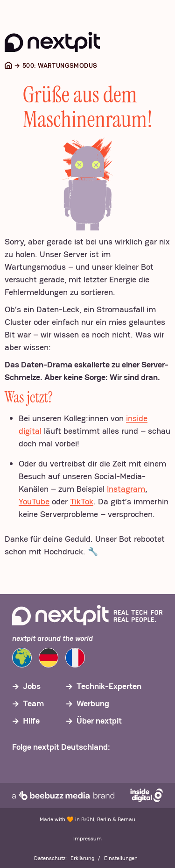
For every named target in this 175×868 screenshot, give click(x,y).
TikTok (82, 501)
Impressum (87, 839)
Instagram (126, 489)
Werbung (93, 703)
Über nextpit (99, 721)
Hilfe (31, 721)
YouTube (34, 501)
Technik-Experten (109, 686)
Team (33, 703)
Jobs (32, 686)
